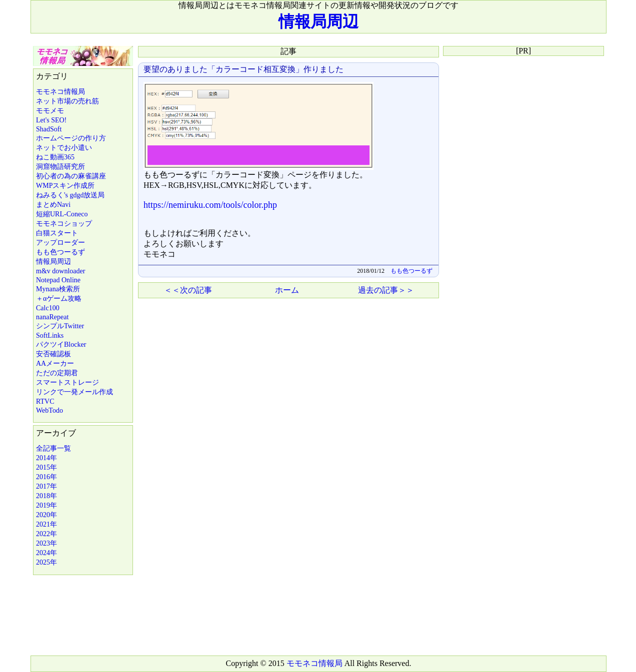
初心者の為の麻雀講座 (71, 176)
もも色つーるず (60, 252)
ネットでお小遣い (64, 148)
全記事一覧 (53, 448)
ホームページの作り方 (71, 138)
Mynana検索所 (58, 289)
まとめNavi (53, 205)
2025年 (46, 562)
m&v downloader (60, 271)
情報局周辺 (318, 21)
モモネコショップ (64, 224)
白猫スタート (57, 233)
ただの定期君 (57, 373)
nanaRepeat (52, 317)
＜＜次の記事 (188, 290)
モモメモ (50, 111)
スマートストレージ (67, 382)
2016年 (46, 477)
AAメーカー (55, 363)
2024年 (46, 553)
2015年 (46, 467)
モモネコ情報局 (60, 92)
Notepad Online (58, 280)
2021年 (46, 524)
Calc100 (48, 308)
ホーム (287, 290)
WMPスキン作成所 (65, 186)
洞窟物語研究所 (60, 167)
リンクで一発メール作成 (74, 392)
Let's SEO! (51, 120)
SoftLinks (50, 336)
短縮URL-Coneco (62, 214)
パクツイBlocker (61, 344)
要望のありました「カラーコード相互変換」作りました (243, 69)
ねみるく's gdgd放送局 (70, 195)
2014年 (46, 458)
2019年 (46, 505)
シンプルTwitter (60, 326)
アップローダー (60, 243)
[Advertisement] (288, 373)
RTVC (45, 401)
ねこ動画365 (55, 157)
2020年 (46, 515)
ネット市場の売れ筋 (67, 101)
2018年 (46, 496)
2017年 (46, 486)
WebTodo (49, 410)
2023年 (46, 543)
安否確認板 (53, 354)
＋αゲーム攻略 (59, 299)
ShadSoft (49, 129)
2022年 (46, 534)
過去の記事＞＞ (386, 290)
